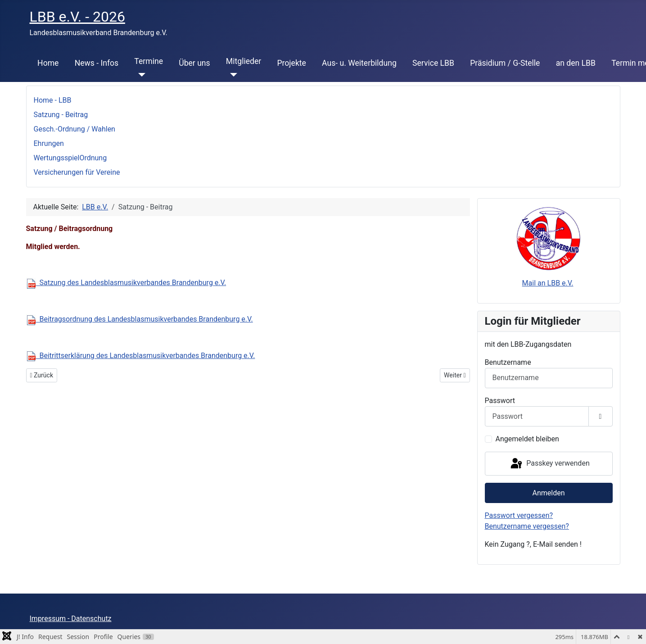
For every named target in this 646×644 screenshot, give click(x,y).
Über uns (194, 63)
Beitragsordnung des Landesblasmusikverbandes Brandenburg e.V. (140, 319)
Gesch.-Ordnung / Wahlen (75, 129)
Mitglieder (244, 61)
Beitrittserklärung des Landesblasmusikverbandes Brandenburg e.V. (141, 356)
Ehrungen (49, 143)
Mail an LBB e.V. (548, 283)
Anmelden (548, 493)
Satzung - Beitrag (61, 115)
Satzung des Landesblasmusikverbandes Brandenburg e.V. (126, 283)
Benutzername (508, 362)
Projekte (291, 63)
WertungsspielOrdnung (70, 158)
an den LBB (576, 63)
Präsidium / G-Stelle (505, 63)
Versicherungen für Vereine (77, 172)
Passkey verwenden (549, 464)
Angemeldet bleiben (527, 439)
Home (48, 63)
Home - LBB (53, 100)
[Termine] (140, 75)
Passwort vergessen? (519, 515)
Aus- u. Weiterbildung (359, 63)
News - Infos (97, 63)
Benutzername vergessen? (527, 526)
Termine (149, 61)
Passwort (500, 401)
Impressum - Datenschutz (71, 619)
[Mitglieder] (232, 75)
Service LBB (433, 63)
